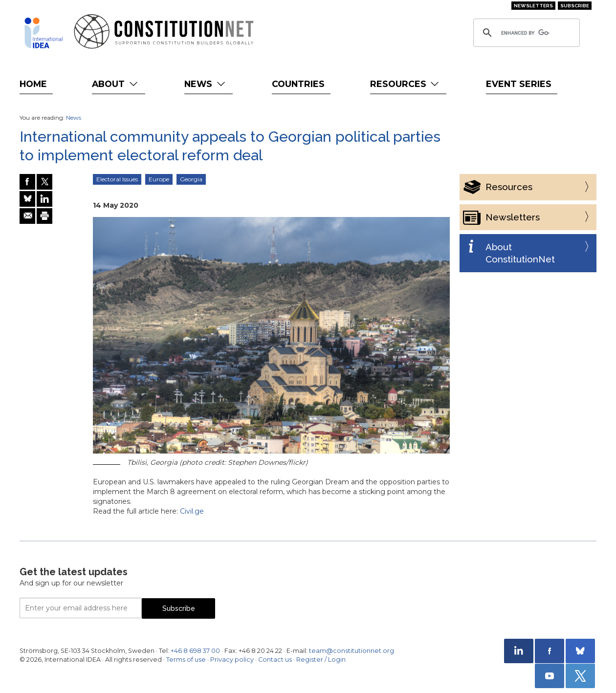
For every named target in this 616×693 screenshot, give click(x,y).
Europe (159, 179)
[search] (525, 33)
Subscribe (575, 6)
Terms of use (186, 660)
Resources (406, 84)
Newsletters (533, 6)
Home (33, 84)
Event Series (519, 84)
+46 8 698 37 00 (195, 651)
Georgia (191, 179)
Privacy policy (232, 660)
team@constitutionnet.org (352, 651)
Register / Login (321, 660)
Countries (298, 84)
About (116, 84)
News (206, 84)
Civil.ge (192, 511)
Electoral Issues (117, 179)
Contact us (275, 660)
